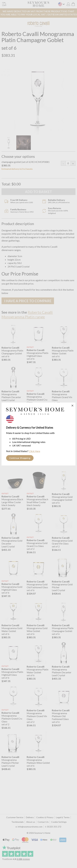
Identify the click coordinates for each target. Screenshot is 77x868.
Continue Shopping (20, 458)
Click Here (34, 451)
